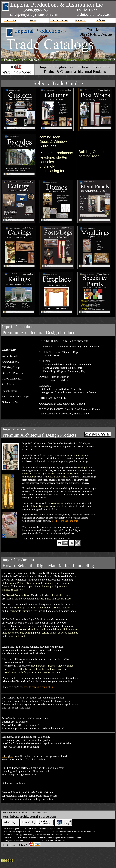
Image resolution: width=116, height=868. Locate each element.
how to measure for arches (38, 687)
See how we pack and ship (65, 521)
